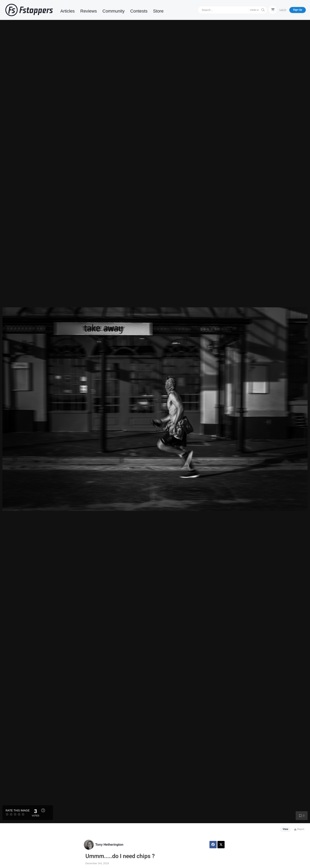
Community (114, 11)
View (285, 829)
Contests (139, 11)
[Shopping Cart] (273, 10)
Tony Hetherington (109, 845)
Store (158, 11)
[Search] (224, 10)
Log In (283, 10)
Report (299, 829)
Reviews (89, 11)
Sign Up (298, 10)
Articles (67, 11)
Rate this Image (18, 810)
